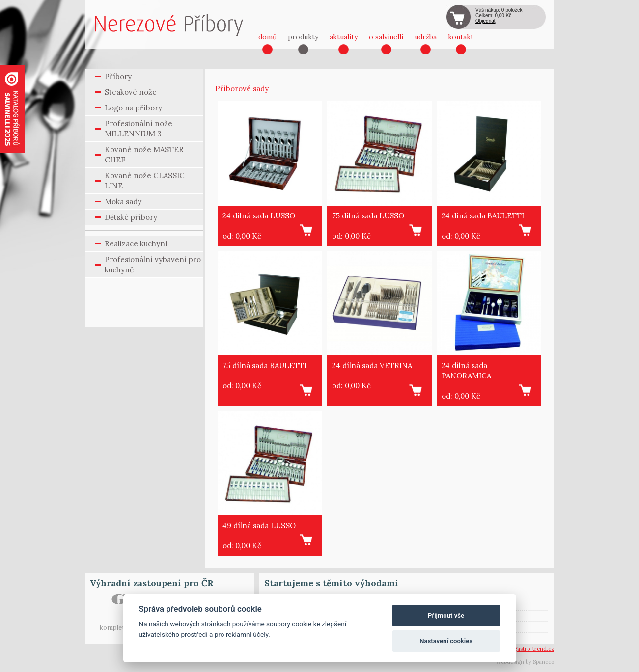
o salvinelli (386, 37)
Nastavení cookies (446, 641)
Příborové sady (242, 89)
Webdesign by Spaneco (525, 662)
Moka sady (123, 202)
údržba (426, 37)
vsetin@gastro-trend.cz (524, 649)
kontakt (461, 37)
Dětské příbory (131, 217)
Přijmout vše (446, 615)
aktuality (344, 37)
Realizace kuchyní (136, 244)
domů (267, 37)
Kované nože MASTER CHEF (144, 155)
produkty (303, 37)
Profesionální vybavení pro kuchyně (153, 265)
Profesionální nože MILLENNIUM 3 (139, 129)
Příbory (118, 76)
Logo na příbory (133, 108)
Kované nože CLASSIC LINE (145, 181)
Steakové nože (131, 92)
